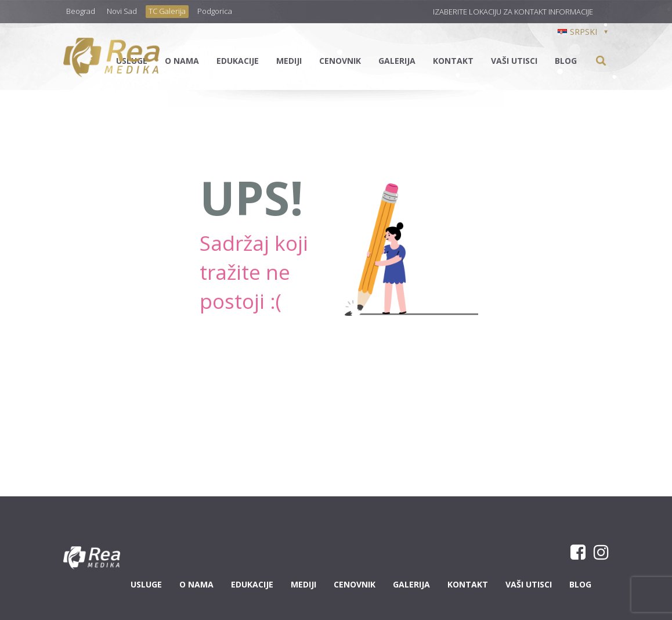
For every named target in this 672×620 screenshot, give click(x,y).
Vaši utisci (514, 61)
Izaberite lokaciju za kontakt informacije (513, 12)
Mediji (289, 61)
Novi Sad (122, 11)
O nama (182, 61)
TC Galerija (167, 11)
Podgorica (215, 11)
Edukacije (238, 61)
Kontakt (453, 61)
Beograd (81, 11)
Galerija (397, 61)
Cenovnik (340, 61)
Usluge (146, 584)
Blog (566, 61)
